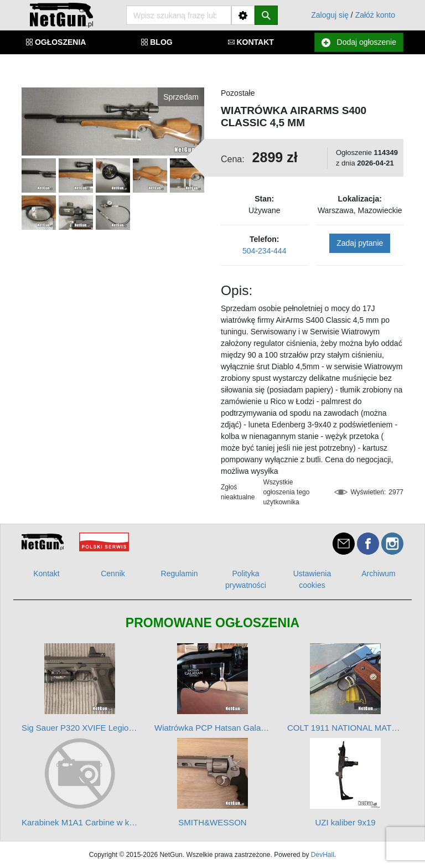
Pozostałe (238, 93)
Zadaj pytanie (360, 243)
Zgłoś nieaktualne (238, 492)
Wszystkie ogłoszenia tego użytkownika (286, 492)
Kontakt (46, 573)
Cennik (113, 573)
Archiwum (378, 573)
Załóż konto (375, 15)
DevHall (323, 855)
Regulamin (180, 573)
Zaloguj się (330, 15)
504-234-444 (264, 251)
